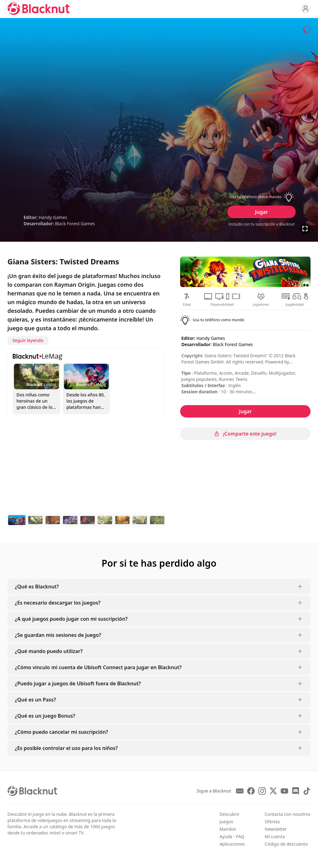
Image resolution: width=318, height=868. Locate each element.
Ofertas (272, 822)
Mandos (228, 829)
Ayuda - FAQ (232, 836)
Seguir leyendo (28, 340)
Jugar (261, 212)
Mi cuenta (275, 836)
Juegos (226, 822)
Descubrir (229, 814)
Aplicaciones (232, 844)
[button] (261, 197)
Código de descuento (286, 844)
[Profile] (306, 9)
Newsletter (276, 829)
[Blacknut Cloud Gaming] (39, 9)
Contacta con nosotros (288, 814)
